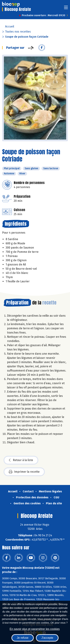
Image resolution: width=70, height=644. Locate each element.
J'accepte (47, 638)
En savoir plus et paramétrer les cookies (35, 629)
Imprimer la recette (24, 472)
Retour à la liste (21, 460)
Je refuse (23, 638)
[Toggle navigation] (66, 9)
